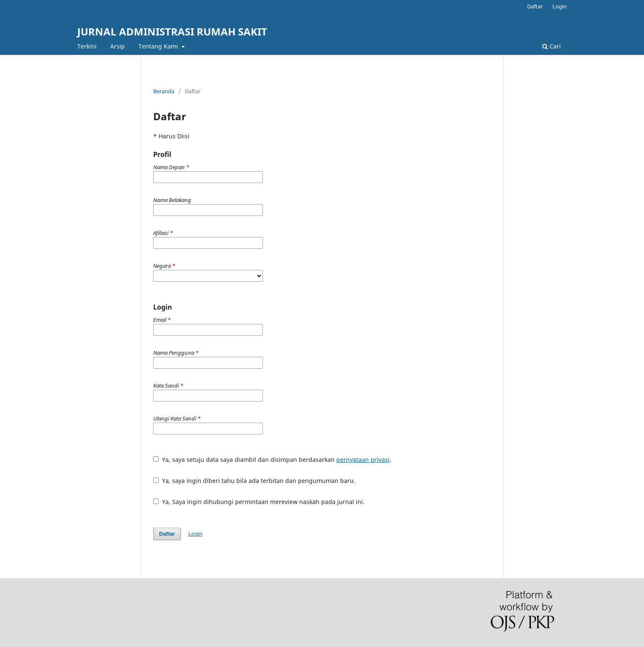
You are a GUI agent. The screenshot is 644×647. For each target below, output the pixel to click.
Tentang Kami (159, 46)
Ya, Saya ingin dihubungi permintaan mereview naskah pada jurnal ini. (259, 502)
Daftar (535, 6)
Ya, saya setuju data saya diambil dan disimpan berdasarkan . (272, 460)
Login (560, 6)
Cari (552, 46)
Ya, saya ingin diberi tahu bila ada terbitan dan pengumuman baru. (254, 481)
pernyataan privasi (363, 460)
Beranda (164, 91)
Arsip (118, 46)
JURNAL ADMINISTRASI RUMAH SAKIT (172, 31)
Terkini (87, 46)
